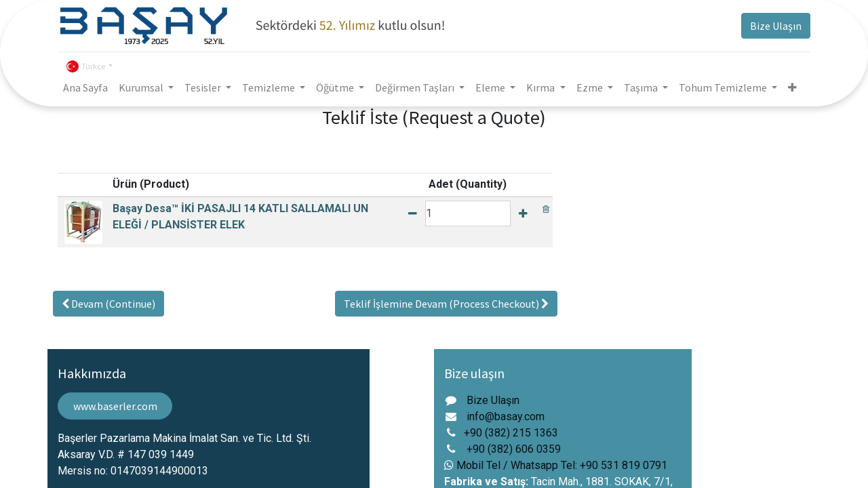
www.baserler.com (115, 406)
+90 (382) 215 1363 (511, 433)
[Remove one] (413, 213)
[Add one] (523, 213)
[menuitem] (85, 87)
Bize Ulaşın (776, 26)
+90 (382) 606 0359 (514, 449)
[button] (792, 87)
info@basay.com (506, 416)
